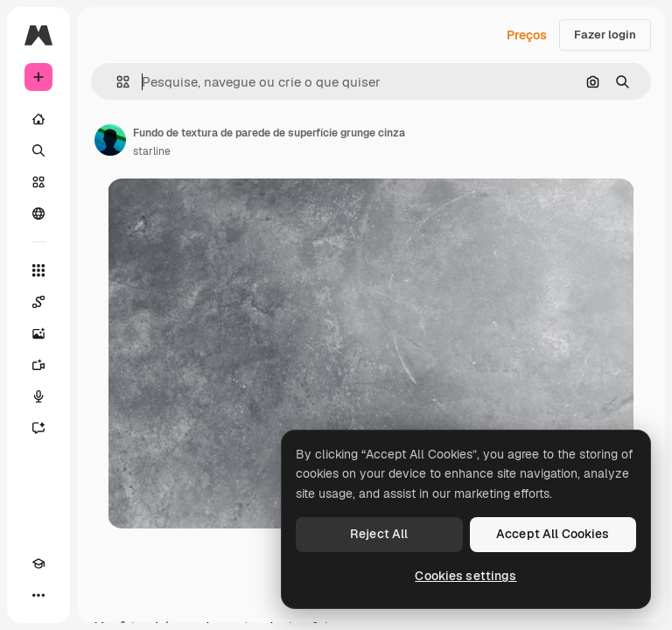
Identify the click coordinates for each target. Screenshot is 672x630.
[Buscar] (38, 150)
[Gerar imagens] (38, 333)
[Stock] (38, 182)
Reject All (379, 534)
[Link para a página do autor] (110, 140)
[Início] (38, 119)
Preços (527, 35)
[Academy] (38, 563)
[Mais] (38, 595)
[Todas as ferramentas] (38, 270)
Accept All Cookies (553, 534)
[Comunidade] (38, 213)
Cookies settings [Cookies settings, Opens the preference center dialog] (465, 576)
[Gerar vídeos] (38, 365)
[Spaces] (38, 302)
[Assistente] (38, 428)
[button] (116, 82)
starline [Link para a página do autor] (152, 151)
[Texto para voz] (38, 396)
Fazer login (605, 35)
